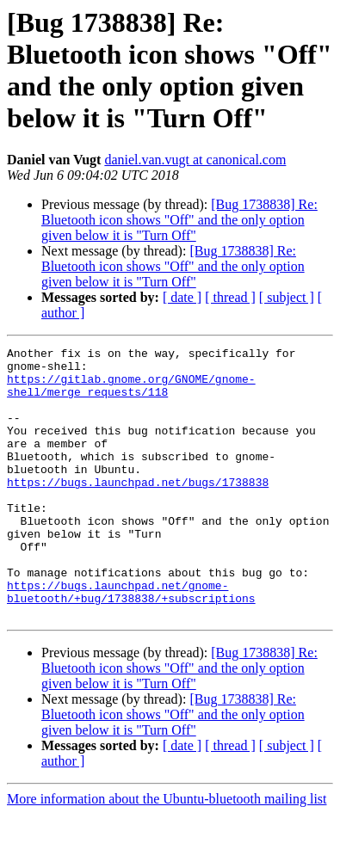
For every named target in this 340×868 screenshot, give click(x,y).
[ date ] (182, 297)
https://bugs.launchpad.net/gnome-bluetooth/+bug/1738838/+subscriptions (131, 642)
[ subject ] (287, 297)
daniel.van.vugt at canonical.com (195, 160)
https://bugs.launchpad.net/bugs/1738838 (138, 510)
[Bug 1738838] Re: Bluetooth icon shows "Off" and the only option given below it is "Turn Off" (179, 220)
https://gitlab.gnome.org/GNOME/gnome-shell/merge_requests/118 (131, 394)
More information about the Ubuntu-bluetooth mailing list (167, 853)
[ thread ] (230, 297)
